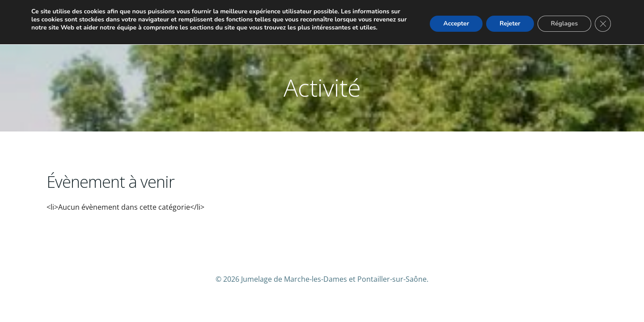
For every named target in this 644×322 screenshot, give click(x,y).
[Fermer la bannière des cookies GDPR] (603, 24)
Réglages (564, 23)
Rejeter (510, 23)
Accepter (456, 23)
